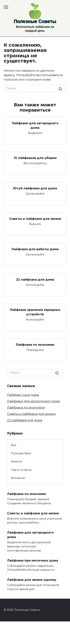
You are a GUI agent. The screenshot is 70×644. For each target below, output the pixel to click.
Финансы (18, 478)
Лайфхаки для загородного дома (35, 125)
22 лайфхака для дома (35, 279)
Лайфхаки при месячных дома (33, 560)
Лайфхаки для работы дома (35, 249)
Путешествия (21, 453)
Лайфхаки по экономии (35, 345)
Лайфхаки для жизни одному (32, 580)
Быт (14, 445)
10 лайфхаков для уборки (35, 158)
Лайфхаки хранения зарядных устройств (35, 312)
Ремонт (16, 461)
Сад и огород (21, 470)
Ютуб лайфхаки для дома (35, 188)
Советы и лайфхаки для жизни (35, 219)
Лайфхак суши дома (23, 395)
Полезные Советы (35, 21)
